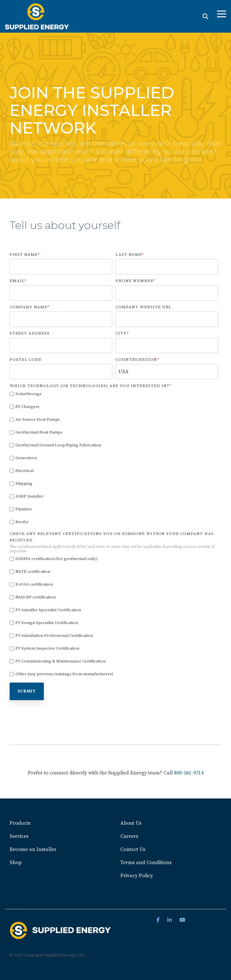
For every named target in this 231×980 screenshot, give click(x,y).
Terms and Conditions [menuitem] (146, 863)
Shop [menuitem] (16, 863)
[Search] (205, 16)
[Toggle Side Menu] (222, 13)
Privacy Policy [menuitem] (137, 876)
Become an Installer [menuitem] (33, 849)
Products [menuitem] (20, 823)
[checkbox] (114, 458)
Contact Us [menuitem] (133, 849)
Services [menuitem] (19, 836)
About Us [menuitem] (131, 823)
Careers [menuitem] (129, 836)
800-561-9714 (189, 773)
